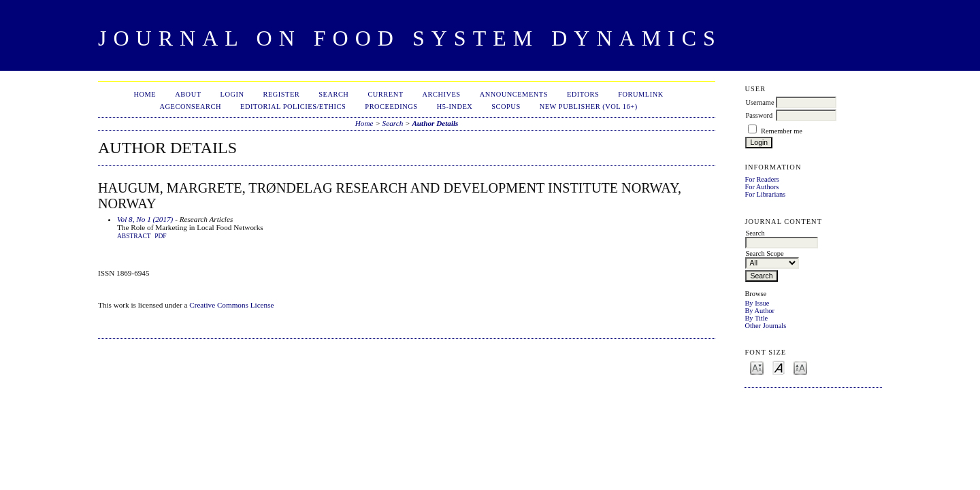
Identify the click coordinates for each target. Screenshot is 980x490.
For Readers (762, 179)
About (188, 94)
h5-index (455, 107)
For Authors (762, 187)
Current (385, 94)
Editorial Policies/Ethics (293, 107)
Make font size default (779, 367)
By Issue (757, 303)
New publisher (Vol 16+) (589, 107)
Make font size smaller (757, 367)
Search (333, 94)
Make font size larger (800, 367)
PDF (160, 236)
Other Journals (765, 326)
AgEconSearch (191, 107)
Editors (583, 94)
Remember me (782, 131)
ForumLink (640, 94)
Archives (442, 94)
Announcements (514, 94)
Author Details (435, 123)
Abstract (134, 236)
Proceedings (391, 107)
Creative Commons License (231, 305)
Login (232, 94)
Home (145, 94)
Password (759, 115)
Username (759, 102)
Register (281, 94)
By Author (759, 311)
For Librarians (765, 194)
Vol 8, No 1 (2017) (145, 219)
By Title (756, 318)
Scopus (506, 107)
